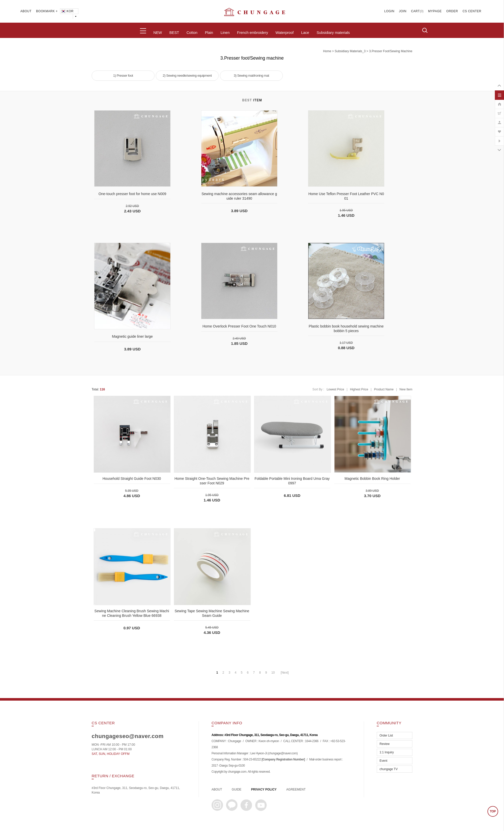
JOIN (403, 11)
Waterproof (284, 33)
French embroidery (253, 33)
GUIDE (236, 789)
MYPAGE (435, 11)
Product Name (384, 389)
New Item (406, 389)
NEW (158, 33)
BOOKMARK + (47, 11)
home (327, 51)
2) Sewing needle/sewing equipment (187, 76)
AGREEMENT (296, 789)
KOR (67, 11)
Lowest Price (335, 389)
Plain (209, 33)
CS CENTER (472, 11)
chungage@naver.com (282, 754)
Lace (305, 33)
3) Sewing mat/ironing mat (251, 76)
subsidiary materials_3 (350, 51)
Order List (386, 735)
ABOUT (26, 11)
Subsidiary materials (333, 33)
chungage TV (389, 769)
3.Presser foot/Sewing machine (391, 51)
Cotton (192, 33)
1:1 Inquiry (387, 752)
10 (273, 673)
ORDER (452, 11)
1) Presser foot (123, 76)
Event (383, 761)
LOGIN (389, 11)
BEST (174, 33)
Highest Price (359, 389)
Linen (225, 33)
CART (415, 11)
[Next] (285, 673)
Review (384, 744)
